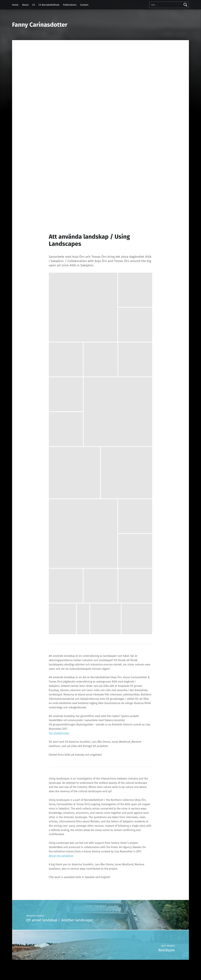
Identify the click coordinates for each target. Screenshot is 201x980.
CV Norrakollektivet (49, 5)
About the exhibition (61, 856)
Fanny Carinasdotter (40, 25)
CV (34, 5)
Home (15, 5)
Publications (70, 5)
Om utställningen (59, 733)
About (25, 5)
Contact (84, 5)
